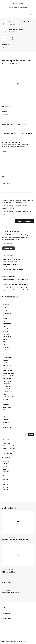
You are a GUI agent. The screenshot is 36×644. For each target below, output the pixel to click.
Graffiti (5, 339)
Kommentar (5, 151)
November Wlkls (7, 378)
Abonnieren (8, 248)
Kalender (5, 350)
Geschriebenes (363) (8, 451)
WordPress (23, 641)
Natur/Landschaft (8, 371)
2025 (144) (6, 482)
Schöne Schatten (7, 582)
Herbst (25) (6, 461)
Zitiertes (5, 410)
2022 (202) (6, 490)
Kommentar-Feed (7, 425)
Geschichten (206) (8, 454)
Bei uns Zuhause (7, 313)
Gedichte (5, 331)
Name (3, 176)
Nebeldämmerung (26, 135)
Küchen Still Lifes (7, 358)
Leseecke (5, 360)
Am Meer (5, 308)
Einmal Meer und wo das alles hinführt (19, 22)
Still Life (5, 394)
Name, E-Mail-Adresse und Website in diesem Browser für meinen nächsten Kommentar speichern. (18, 201)
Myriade (5, 279)
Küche (25, 125)
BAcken (18, 125)
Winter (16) (6, 469)
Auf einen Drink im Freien (10, 593)
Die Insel (5, 318)
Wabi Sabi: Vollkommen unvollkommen (15, 540)
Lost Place (6, 363)
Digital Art (6, 321)
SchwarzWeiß (6, 389)
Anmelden (5, 420)
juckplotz (5, 282)
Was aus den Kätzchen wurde (16, 29)
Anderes (5, 311)
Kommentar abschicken (25, 221)
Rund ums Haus (7, 386)
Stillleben (15, 128)
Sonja (4, 287)
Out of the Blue (7, 381)
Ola (2, 63)
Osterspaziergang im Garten (16, 37)
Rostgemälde (6, 384)
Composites (6, 316)
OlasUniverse (18, 4)
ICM (4, 345)
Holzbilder (6, 342)
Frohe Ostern (5, 45)
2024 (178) (6, 485)
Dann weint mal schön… (10, 135)
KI (3, 352)
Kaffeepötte (6, 347)
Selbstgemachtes (7, 392)
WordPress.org (7, 428)
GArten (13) (6, 472)
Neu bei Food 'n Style (8, 373)
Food (4, 326)
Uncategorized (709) (8, 446)
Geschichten (6, 334)
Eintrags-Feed (7, 422)
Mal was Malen (7, 368)
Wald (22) (5, 464)
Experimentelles (7, 324)
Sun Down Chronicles (8, 397)
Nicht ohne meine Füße (9, 376)
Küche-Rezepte (7, 355)
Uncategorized (7, 399)
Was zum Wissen (7, 407)
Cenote (4, 641)
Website (4, 191)
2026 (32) (5, 479)
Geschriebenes (7, 337)
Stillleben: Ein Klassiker (9, 572)
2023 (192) (6, 487)
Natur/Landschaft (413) (9, 448)
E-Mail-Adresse (6, 184)
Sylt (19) (5, 467)
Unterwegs (6, 402)
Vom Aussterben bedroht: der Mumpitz (13, 270)
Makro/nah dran (7, 365)
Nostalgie (6, 128)
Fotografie (6, 329)
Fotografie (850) (7, 443)
